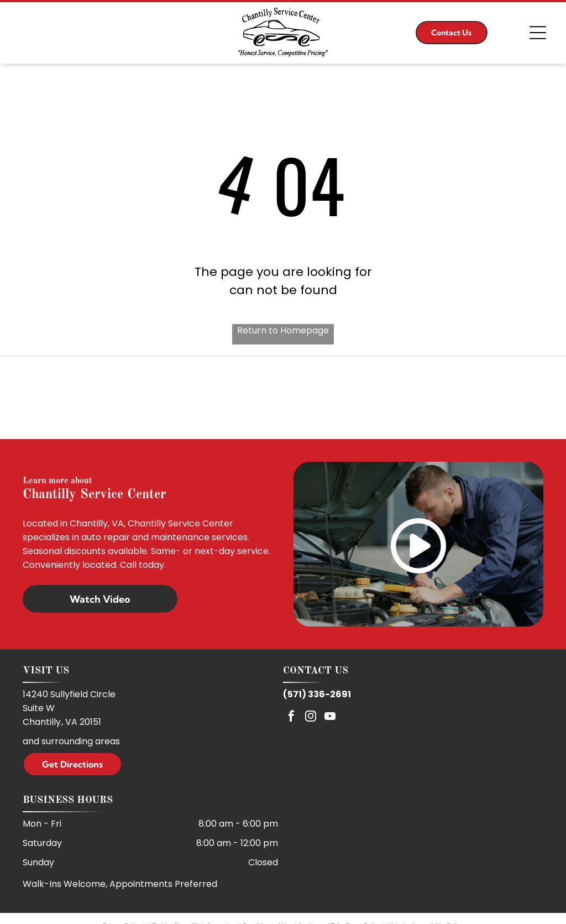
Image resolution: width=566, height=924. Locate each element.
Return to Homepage (283, 330)
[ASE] (283, 398)
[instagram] (311, 717)
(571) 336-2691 (317, 694)
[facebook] (291, 717)
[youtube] (330, 717)
